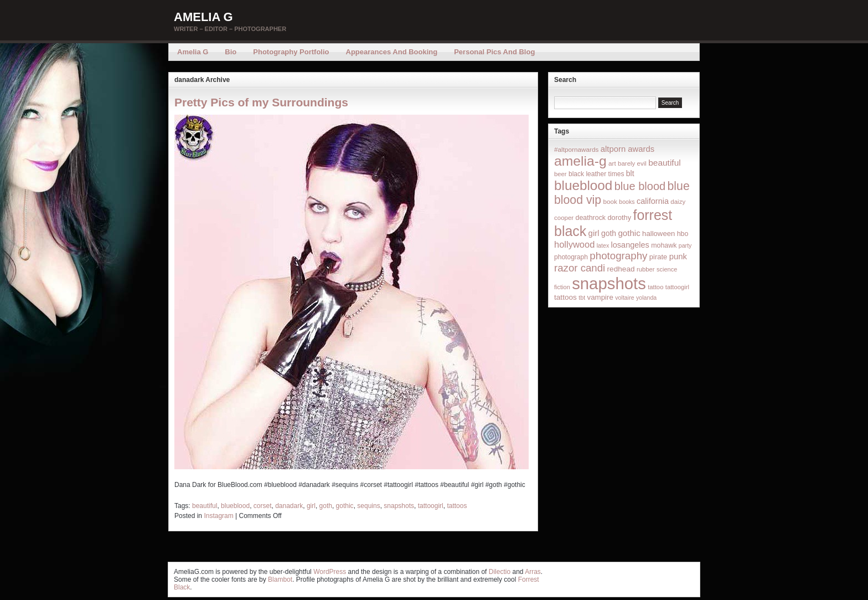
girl (311, 506)
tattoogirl (431, 506)
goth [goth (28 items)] (609, 233)
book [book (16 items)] (610, 201)
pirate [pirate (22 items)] (658, 257)
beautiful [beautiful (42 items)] (665, 163)
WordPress (330, 572)
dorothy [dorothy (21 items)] (619, 217)
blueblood (235, 506)
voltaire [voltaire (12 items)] (624, 298)
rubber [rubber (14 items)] (646, 269)
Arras (533, 572)
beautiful (205, 506)
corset (263, 506)
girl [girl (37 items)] (594, 233)
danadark (289, 506)
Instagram (218, 516)
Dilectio (500, 572)
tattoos (457, 506)
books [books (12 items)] (627, 202)
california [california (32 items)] (653, 201)
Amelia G (203, 17)
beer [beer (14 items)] (560, 174)
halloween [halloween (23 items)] (658, 234)
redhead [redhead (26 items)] (621, 269)
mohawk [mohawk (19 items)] (664, 245)
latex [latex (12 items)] (603, 245)
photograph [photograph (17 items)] (571, 257)
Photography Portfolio (291, 52)
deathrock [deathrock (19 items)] (591, 218)
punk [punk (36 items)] (678, 256)
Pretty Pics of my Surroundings (261, 102)
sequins (368, 506)
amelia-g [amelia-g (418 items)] (580, 161)
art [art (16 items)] (612, 163)
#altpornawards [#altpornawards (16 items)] (576, 149)
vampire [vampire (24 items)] (600, 297)
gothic (345, 506)
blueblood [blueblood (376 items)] (583, 185)
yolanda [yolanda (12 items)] (646, 298)
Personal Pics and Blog (494, 52)
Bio (231, 52)
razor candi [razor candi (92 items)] (580, 268)
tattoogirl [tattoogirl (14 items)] (677, 287)
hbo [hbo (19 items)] (683, 234)
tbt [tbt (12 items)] (582, 298)
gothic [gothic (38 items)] (629, 233)
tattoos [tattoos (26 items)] (565, 297)
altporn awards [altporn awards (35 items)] (627, 149)
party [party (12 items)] (685, 245)
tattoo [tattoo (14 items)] (655, 287)
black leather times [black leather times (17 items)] (596, 174)
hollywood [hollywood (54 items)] (574, 244)
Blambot (280, 580)
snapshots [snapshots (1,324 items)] (609, 283)
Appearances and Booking (392, 52)
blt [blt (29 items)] (630, 173)
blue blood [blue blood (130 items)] (640, 186)
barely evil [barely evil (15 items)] (632, 163)
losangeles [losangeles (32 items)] (630, 245)
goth (326, 506)
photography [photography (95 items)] (618, 256)
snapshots (399, 506)
